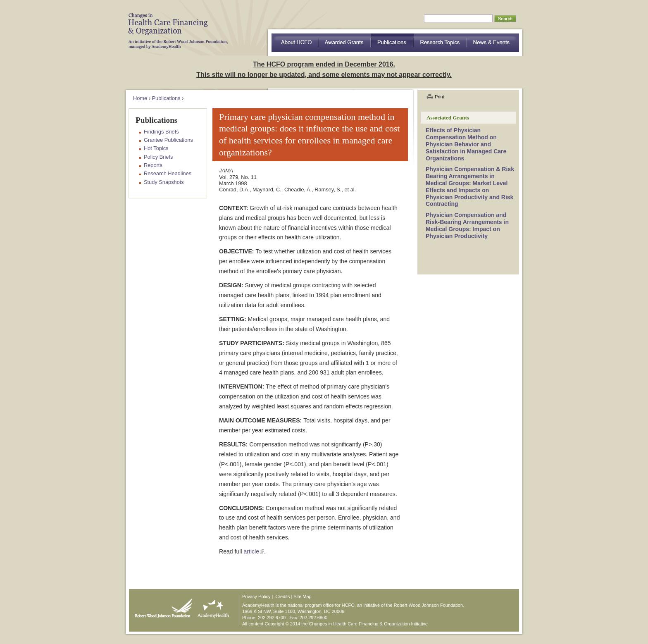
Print (440, 97)
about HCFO (295, 43)
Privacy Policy (256, 596)
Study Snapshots (164, 182)
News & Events (493, 43)
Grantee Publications (168, 140)
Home (140, 98)
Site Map (302, 596)
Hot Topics (156, 148)
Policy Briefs (158, 157)
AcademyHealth (211, 606)
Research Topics (440, 43)
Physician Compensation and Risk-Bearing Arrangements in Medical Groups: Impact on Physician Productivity (467, 225)
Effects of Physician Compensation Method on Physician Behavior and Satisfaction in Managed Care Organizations (466, 144)
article (251, 551)
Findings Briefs (161, 132)
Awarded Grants (345, 43)
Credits (283, 596)
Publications (392, 43)
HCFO (175, 25)
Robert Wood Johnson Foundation (161, 606)
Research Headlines (168, 173)
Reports (153, 165)
